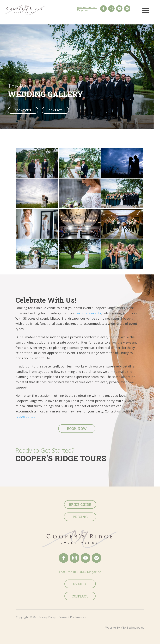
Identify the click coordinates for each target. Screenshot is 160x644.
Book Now (77, 429)
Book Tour (23, 110)
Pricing (80, 517)
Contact (55, 110)
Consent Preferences (72, 617)
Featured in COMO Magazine (87, 9)
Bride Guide (80, 504)
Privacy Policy (47, 617)
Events (80, 584)
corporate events (88, 313)
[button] (146, 12)
